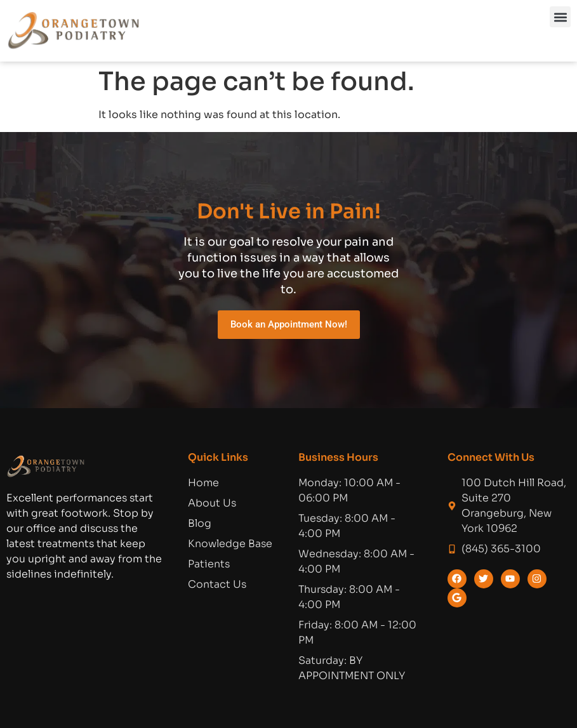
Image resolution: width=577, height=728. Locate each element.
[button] (560, 17)
